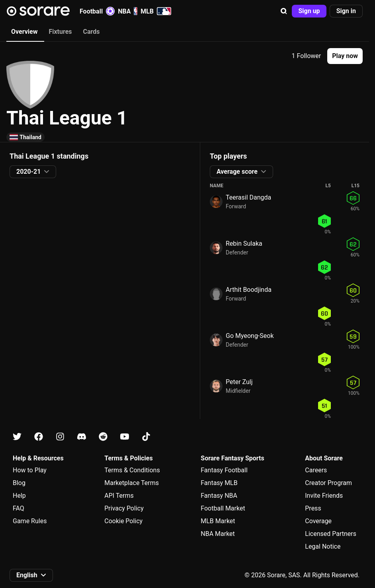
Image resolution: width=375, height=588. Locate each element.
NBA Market (218, 534)
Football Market (223, 508)
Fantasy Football (224, 470)
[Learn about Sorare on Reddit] (103, 437)
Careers (316, 470)
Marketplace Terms (132, 483)
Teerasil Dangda (248, 197)
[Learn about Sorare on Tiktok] (146, 437)
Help (19, 496)
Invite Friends (324, 496)
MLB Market (218, 521)
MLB (156, 11)
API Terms (119, 496)
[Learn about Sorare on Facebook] (39, 437)
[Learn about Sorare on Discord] (82, 437)
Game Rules (30, 521)
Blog (19, 483)
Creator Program (328, 483)
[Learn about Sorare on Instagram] (60, 437)
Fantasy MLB (219, 483)
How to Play (30, 470)
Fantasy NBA (219, 496)
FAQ (19, 508)
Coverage (318, 521)
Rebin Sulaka (244, 244)
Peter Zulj (239, 382)
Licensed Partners (331, 534)
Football (97, 11)
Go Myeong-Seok (250, 336)
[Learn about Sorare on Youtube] (125, 437)
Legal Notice (323, 546)
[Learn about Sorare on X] (17, 437)
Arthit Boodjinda (249, 290)
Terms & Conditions (132, 470)
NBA (128, 11)
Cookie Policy (123, 521)
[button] (284, 11)
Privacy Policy (124, 508)
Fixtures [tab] (60, 32)
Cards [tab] (92, 32)
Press (313, 508)
